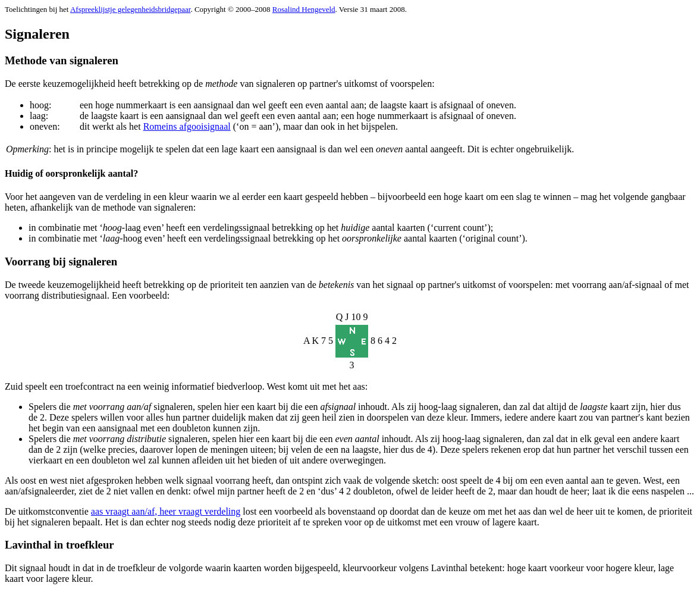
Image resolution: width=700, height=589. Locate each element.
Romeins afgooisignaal (187, 126)
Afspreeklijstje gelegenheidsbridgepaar (131, 9)
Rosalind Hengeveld (304, 9)
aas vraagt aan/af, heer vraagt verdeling (166, 511)
